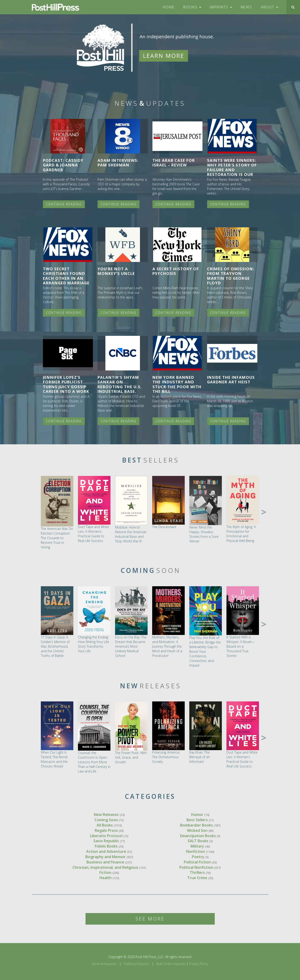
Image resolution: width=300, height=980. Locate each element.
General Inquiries (104, 964)
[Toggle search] (293, 7)
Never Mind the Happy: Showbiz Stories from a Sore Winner (204, 534)
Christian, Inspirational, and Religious (105, 867)
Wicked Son (197, 830)
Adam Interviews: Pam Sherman (118, 163)
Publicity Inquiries (137, 964)
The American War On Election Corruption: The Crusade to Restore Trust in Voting (57, 538)
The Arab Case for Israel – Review (174, 163)
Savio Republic (106, 841)
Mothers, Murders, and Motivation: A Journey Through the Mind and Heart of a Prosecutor (167, 646)
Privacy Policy (199, 964)
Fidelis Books (106, 846)
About (269, 7)
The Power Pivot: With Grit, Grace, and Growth (131, 757)
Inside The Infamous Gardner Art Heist (231, 380)
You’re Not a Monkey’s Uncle (116, 271)
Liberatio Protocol (106, 836)
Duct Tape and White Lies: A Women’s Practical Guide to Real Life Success (94, 534)
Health (105, 878)
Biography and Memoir (105, 857)
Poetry (198, 857)
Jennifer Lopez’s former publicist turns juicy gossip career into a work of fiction (66, 387)
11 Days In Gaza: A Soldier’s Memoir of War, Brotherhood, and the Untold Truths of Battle (55, 646)
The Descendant (164, 527)
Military (197, 846)
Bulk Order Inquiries (171, 964)
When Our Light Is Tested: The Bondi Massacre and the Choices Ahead (54, 759)
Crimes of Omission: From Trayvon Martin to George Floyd (231, 276)
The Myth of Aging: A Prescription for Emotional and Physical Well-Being (241, 534)
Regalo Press (106, 830)
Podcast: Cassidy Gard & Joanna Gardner (63, 165)
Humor (197, 815)
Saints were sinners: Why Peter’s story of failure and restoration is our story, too (232, 170)
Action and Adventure (106, 851)
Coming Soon (106, 820)
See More (150, 919)
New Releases (106, 815)
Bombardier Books (196, 825)
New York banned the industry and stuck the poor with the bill (177, 384)
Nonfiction (196, 851)
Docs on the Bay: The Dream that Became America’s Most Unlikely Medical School (131, 646)
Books (192, 7)
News (246, 7)
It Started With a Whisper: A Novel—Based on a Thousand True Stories (240, 646)
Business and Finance (105, 862)
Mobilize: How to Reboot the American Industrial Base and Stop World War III (131, 534)
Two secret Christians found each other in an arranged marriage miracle (66, 278)
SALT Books (198, 841)
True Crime (197, 878)
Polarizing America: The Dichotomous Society (166, 757)
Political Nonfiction (196, 867)
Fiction (105, 872)
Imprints (221, 7)
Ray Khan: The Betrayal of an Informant (200, 757)
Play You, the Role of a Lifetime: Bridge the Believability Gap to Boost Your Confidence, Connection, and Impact (205, 651)
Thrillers (197, 872)
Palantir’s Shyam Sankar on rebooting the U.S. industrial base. (120, 384)
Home (169, 7)
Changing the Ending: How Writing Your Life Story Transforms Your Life (94, 644)
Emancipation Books (198, 836)
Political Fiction (197, 862)
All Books (105, 825)
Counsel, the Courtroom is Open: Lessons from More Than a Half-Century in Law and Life (94, 762)
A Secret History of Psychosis (176, 271)
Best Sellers (197, 820)
